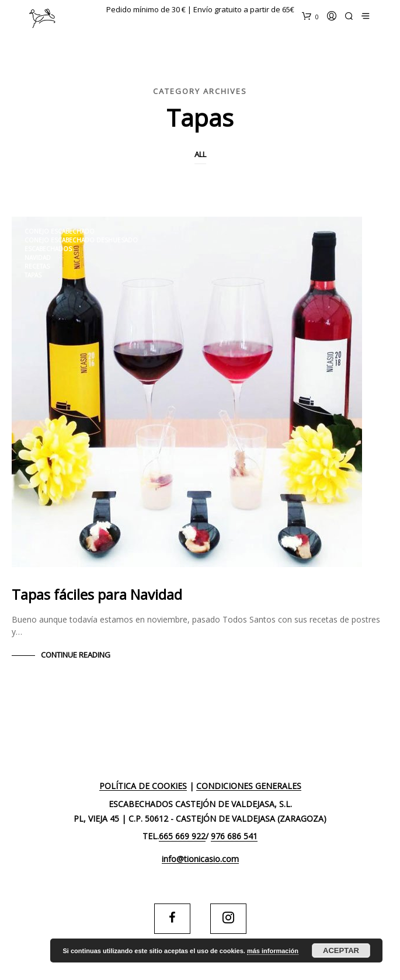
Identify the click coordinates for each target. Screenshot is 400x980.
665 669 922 (182, 836)
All (200, 154)
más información (273, 951)
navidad (38, 258)
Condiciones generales (249, 786)
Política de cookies (143, 786)
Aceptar (341, 951)
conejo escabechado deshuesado (81, 240)
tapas (33, 275)
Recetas (37, 266)
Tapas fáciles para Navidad (97, 594)
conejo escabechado (60, 231)
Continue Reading (76, 655)
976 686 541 (234, 836)
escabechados (48, 249)
